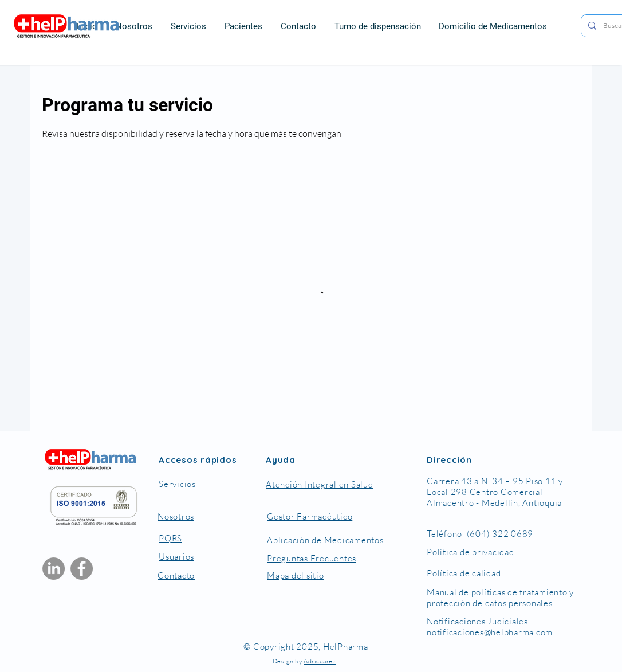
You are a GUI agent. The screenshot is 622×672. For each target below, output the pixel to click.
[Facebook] (82, 569)
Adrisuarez (320, 661)
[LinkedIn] (54, 569)
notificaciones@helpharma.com (490, 632)
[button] (134, 26)
